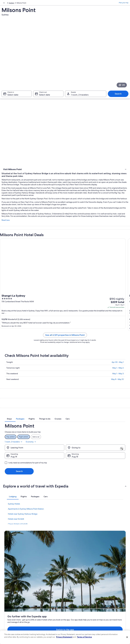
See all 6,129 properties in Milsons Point (65, 345)
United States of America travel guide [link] (49, 585)
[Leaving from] (35, 454)
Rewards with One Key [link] (44, 619)
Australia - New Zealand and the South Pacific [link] (18, 3)
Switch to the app (59, 558)
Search (118, 95)
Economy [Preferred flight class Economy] (120, 448)
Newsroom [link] (8, 602)
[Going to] (96, 454)
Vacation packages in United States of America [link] (49, 601)
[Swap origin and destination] (65, 454)
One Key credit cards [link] (43, 623)
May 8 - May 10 (117, 389)
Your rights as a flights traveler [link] (110, 613)
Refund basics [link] (104, 600)
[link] (65, 179)
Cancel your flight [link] (105, 596)
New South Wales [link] (52, 3)
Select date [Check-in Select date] (13, 96)
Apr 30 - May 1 (118, 372)
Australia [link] (40, 3)
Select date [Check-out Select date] (45, 96)
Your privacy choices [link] (75, 610)
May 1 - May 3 (118, 383)
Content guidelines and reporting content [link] (80, 616)
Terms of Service (84, 637)
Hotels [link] (6, 174)
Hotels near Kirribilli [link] (16, 525)
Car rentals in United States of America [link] (50, 610)
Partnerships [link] (9, 598)
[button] (65, 493)
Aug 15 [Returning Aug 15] (75, 463)
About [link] (6, 585)
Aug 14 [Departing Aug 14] (14, 463)
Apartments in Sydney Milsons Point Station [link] (26, 515)
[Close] (127, 637)
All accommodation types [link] (45, 615)
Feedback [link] (8, 619)
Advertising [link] (8, 610)
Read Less (6, 230)
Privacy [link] (70, 585)
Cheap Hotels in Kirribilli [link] (18, 530)
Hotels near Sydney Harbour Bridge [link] (23, 520)
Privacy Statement (64, 637)
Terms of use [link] (72, 593)
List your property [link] (11, 593)
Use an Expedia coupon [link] (107, 604)
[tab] (36, 429)
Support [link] (102, 585)
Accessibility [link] (72, 606)
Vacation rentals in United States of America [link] (48, 595)
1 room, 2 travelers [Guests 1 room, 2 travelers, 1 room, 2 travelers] (80, 96)
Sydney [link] (63, 3)
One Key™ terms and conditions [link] (79, 598)
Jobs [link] (6, 589)
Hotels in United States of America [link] (48, 589)
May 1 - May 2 (118, 378)
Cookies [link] (70, 589)
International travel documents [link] (110, 608)
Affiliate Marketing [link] (11, 615)
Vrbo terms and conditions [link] (77, 602)
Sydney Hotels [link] (14, 510)
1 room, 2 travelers (103, 448)
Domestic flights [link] (42, 606)
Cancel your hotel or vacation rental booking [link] (112, 590)
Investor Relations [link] (11, 606)
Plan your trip (124, 3)
